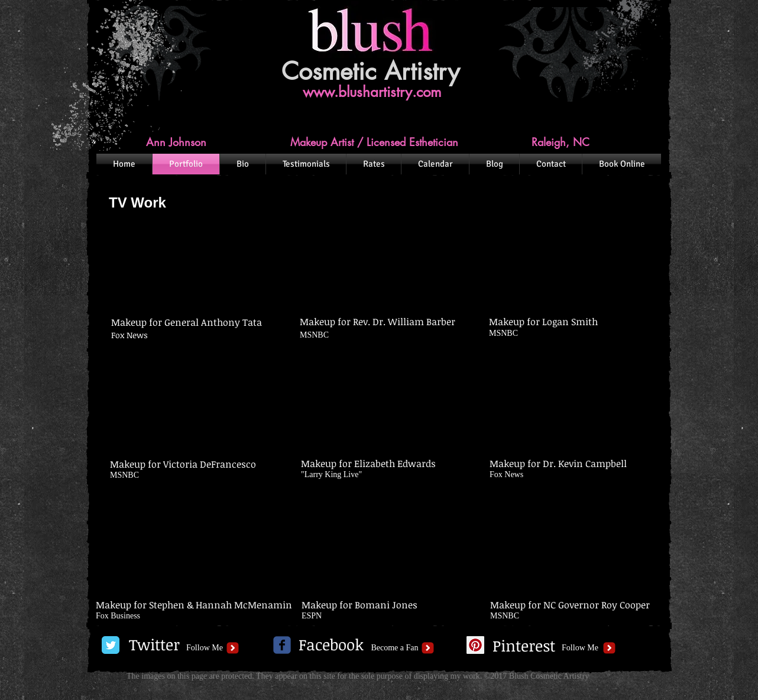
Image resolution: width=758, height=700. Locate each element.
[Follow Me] (205, 648)
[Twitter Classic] (111, 645)
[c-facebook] (282, 645)
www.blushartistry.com (372, 92)
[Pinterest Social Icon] (475, 645)
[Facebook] (331, 645)
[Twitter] (154, 645)
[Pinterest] (524, 646)
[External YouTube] (190, 265)
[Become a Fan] (395, 648)
